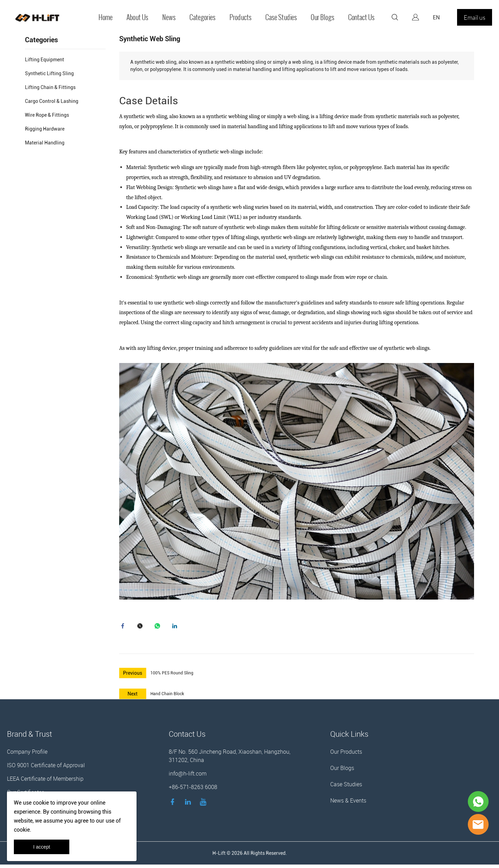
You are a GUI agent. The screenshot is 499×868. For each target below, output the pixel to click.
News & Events (348, 804)
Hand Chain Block (167, 697)
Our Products (346, 755)
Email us (475, 17)
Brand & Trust (29, 737)
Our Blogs (323, 17)
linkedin (176, 628)
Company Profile (27, 755)
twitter (142, 628)
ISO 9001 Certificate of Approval (46, 769)
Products (240, 17)
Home (106, 17)
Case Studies (281, 17)
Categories (203, 17)
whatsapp (159, 628)
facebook (124, 628)
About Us (137, 17)
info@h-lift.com (188, 777)
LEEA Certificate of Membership (45, 782)
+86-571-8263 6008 (193, 790)
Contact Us (361, 17)
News (169, 17)
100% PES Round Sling (172, 676)
